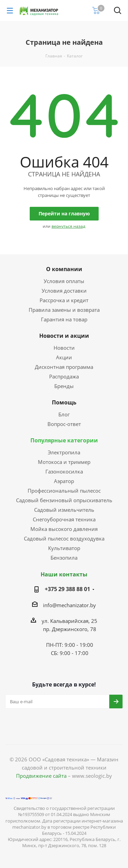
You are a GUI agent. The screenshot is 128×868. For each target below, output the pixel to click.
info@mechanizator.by (69, 605)
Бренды (64, 386)
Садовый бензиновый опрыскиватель (64, 500)
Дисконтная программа (64, 367)
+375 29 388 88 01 (67, 589)
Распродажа (64, 376)
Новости (64, 348)
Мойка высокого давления (64, 529)
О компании (64, 269)
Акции (64, 357)
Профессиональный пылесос (64, 491)
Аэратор (64, 481)
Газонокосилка (64, 471)
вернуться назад (68, 226)
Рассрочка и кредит (64, 300)
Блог (64, 414)
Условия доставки (64, 291)
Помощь (64, 402)
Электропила (64, 452)
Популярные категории (64, 440)
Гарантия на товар (64, 319)
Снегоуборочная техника (64, 519)
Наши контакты (64, 574)
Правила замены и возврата (64, 310)
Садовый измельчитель (64, 510)
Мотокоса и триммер (64, 462)
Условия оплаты (64, 281)
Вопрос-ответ (64, 424)
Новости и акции (64, 336)
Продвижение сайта (41, 776)
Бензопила (64, 558)
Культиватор (64, 548)
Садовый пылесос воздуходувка (64, 538)
